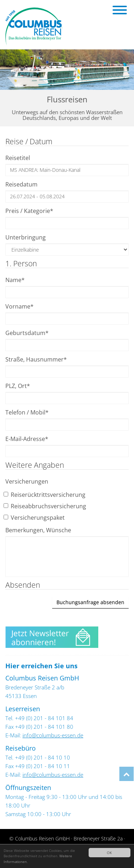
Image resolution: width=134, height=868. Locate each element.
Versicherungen (27, 481)
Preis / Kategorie (29, 211)
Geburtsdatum (27, 333)
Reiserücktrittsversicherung (45, 495)
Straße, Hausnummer (36, 359)
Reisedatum (21, 184)
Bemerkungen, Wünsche (38, 530)
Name (15, 280)
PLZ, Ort (18, 386)
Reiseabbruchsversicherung (46, 506)
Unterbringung (26, 237)
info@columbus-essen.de (53, 735)
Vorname (19, 306)
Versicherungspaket (35, 518)
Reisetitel (18, 158)
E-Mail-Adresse (27, 439)
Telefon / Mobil (27, 412)
